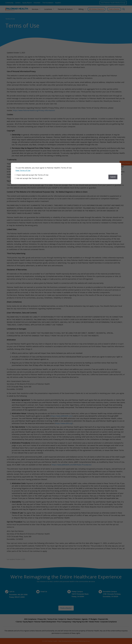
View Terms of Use (23, 170)
